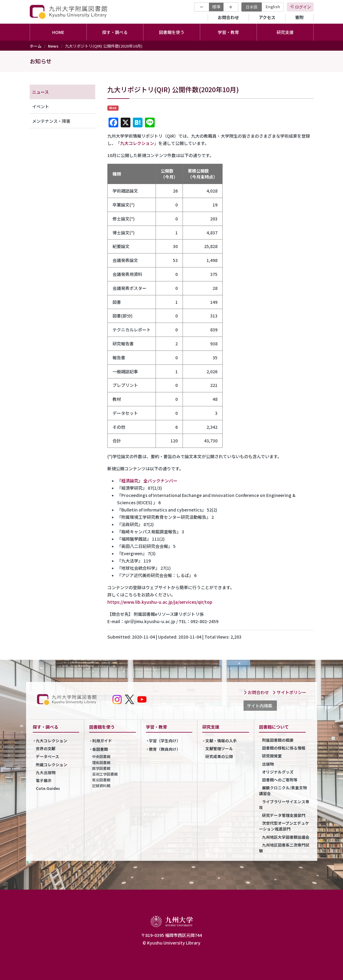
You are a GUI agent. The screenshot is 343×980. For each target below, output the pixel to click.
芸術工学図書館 (105, 774)
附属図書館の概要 (278, 740)
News (53, 46)
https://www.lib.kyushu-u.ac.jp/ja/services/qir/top (160, 602)
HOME (58, 32)
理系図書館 (101, 762)
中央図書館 (101, 756)
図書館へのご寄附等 (280, 780)
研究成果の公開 (219, 756)
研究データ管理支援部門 (284, 815)
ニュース (40, 92)
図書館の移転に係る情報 (284, 748)
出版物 (268, 764)
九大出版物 (46, 772)
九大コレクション (137, 143)
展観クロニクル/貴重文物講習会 (283, 790)
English (273, 7)
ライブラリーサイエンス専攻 (284, 804)
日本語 (252, 7)
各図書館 (100, 749)
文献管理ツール (219, 748)
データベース (47, 756)
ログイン (303, 7)
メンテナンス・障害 (51, 121)
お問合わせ (228, 17)
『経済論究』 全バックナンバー (147, 481)
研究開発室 (272, 756)
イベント (41, 106)
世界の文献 (46, 748)
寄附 (299, 17)
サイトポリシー (289, 692)
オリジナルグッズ (278, 772)
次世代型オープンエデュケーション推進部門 (284, 826)
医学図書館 (101, 768)
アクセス (267, 17)
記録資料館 (101, 785)
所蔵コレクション (52, 765)
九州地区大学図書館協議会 (286, 837)
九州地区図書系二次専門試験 (284, 848)
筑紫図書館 (101, 780)
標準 (216, 7)
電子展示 (44, 780)
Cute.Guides (48, 788)
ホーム (36, 46)
